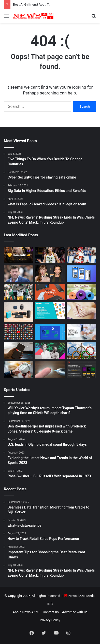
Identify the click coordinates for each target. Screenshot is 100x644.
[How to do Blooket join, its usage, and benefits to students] (50, 311)
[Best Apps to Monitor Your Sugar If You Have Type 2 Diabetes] (50, 369)
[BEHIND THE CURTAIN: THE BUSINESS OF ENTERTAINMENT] (50, 351)
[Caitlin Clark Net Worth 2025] (50, 255)
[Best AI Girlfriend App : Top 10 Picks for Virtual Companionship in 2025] (19, 255)
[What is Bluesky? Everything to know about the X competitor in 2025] (81, 274)
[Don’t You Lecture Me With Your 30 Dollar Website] (19, 332)
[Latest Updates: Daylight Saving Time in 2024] (19, 369)
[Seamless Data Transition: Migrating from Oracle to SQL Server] (50, 332)
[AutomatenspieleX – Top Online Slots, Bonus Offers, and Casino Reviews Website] (81, 369)
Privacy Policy (50, 620)
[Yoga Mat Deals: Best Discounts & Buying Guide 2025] (81, 292)
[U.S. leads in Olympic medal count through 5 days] (81, 351)
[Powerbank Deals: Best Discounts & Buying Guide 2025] (50, 292)
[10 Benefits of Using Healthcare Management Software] (81, 332)
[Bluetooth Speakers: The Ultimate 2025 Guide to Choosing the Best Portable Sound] (19, 312)
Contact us (51, 612)
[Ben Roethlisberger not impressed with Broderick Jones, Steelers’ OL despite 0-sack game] (19, 292)
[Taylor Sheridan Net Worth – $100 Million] (19, 274)
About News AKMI (26, 612)
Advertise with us (75, 612)
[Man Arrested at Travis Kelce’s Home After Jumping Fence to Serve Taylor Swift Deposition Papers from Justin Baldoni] (50, 274)
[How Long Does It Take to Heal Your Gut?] (81, 311)
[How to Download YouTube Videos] (19, 351)
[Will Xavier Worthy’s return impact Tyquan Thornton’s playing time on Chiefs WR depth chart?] (81, 255)
